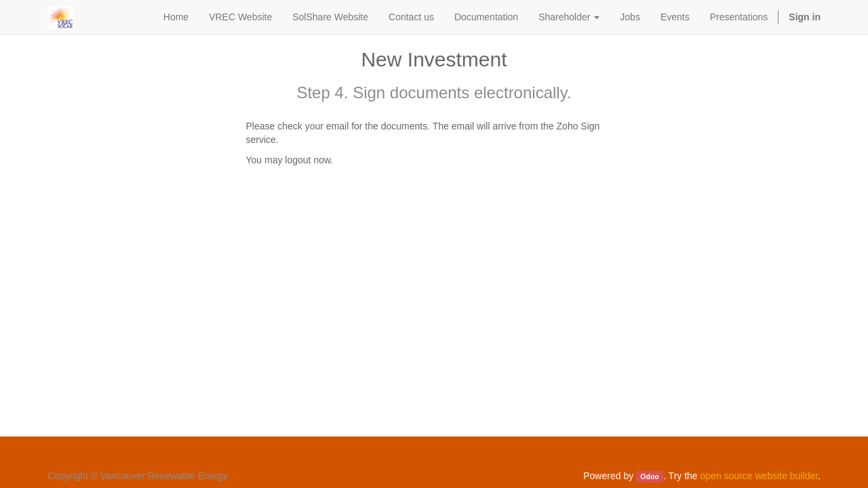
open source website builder (759, 476)
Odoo (649, 476)
